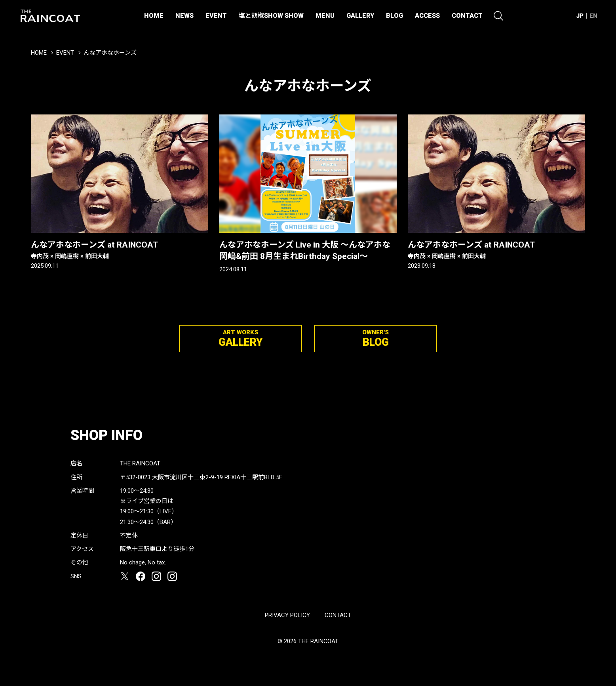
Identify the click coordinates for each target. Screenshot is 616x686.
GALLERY (360, 16)
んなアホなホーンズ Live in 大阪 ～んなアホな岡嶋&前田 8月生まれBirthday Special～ (305, 251)
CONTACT (467, 16)
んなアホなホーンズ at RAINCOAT (120, 250)
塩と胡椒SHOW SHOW (271, 16)
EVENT (216, 16)
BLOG (395, 16)
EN (593, 16)
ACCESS (427, 16)
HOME (154, 16)
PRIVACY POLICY (287, 615)
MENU (325, 16)
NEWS (184, 16)
